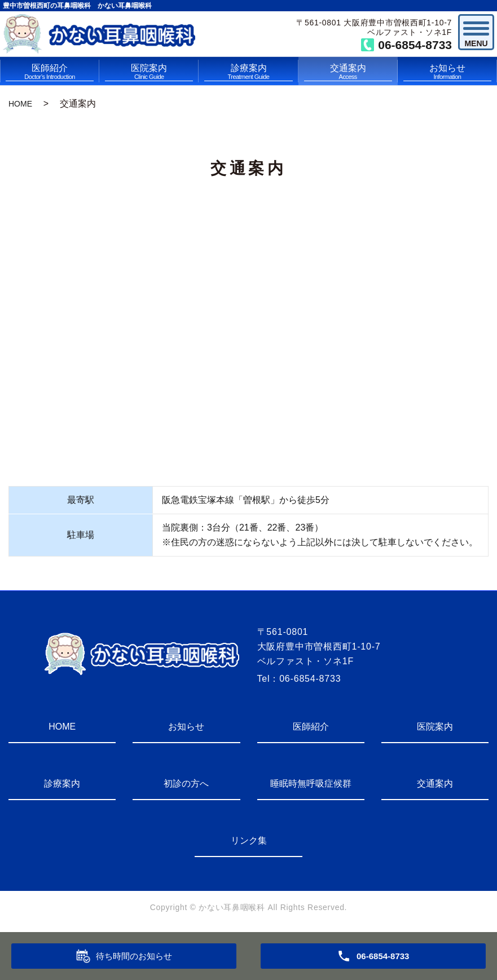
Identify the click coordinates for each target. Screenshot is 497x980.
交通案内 (348, 72)
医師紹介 (50, 72)
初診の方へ (186, 783)
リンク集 (249, 840)
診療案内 (248, 72)
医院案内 (149, 72)
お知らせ (447, 72)
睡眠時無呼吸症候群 (311, 783)
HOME (20, 104)
